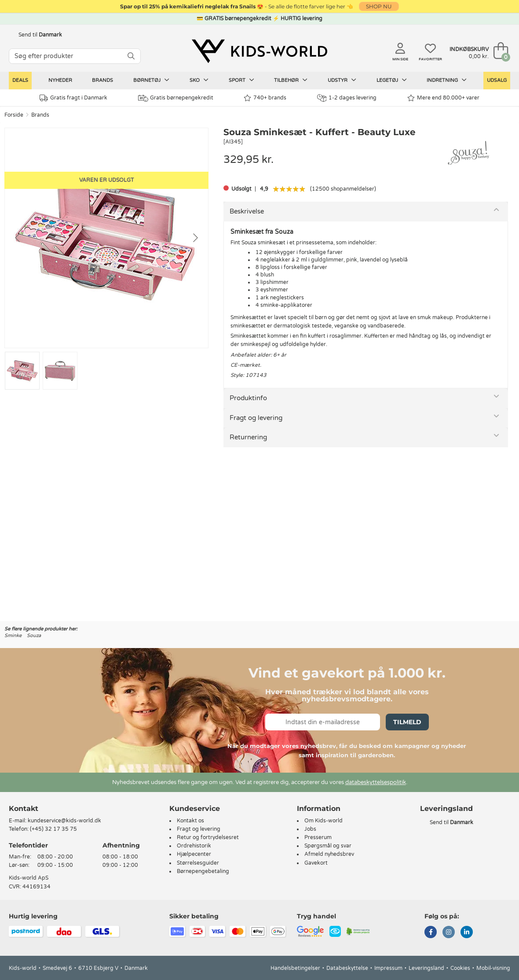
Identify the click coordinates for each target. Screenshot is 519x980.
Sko (199, 80)
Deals (20, 80)
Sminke (13, 636)
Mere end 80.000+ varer (443, 98)
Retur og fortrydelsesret (208, 837)
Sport (241, 80)
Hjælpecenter (194, 854)
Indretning (447, 80)
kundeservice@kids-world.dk (64, 821)
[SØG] (131, 56)
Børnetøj (151, 80)
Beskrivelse (247, 211)
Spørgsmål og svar (328, 846)
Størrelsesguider (198, 863)
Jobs (310, 829)
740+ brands (265, 98)
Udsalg (497, 80)
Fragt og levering (256, 418)
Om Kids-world (323, 821)
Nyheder (60, 80)
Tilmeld (407, 722)
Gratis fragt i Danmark (73, 98)
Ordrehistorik (194, 846)
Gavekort (316, 863)
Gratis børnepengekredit (176, 98)
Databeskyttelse (347, 968)
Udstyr (342, 80)
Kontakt (24, 809)
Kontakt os (190, 821)
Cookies (460, 968)
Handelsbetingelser (295, 968)
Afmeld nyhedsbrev (329, 854)
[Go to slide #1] (22, 371)
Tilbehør (291, 80)
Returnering (248, 437)
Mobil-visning (493, 968)
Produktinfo (248, 398)
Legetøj (392, 80)
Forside (14, 115)
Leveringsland (426, 968)
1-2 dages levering (347, 98)
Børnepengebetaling (203, 871)
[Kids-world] (259, 52)
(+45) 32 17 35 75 (53, 829)
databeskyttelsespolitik (376, 782)
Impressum (388, 968)
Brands (102, 80)
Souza (34, 636)
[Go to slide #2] (60, 371)
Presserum (318, 837)
